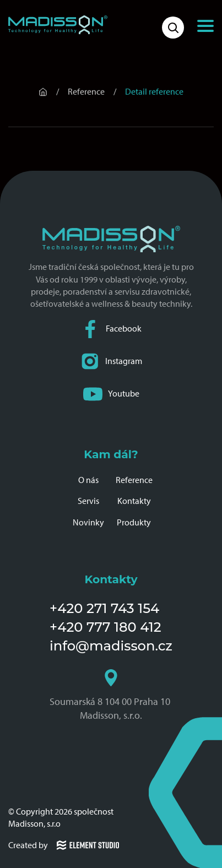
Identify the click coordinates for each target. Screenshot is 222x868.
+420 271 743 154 (104, 608)
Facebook (111, 329)
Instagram (111, 362)
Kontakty (134, 501)
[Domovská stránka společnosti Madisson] (58, 25)
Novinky (88, 522)
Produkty (134, 522)
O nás (88, 480)
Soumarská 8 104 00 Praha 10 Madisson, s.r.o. (111, 695)
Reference (134, 480)
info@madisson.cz (111, 646)
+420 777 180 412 (105, 627)
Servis (88, 501)
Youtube (111, 394)
